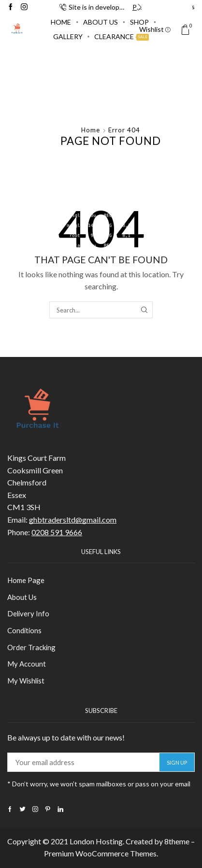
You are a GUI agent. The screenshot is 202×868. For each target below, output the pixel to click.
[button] (63, 7)
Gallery (68, 36)
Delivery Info (28, 613)
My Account (27, 664)
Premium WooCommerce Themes (100, 853)
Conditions (24, 630)
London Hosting (96, 841)
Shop (139, 22)
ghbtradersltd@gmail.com (73, 519)
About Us (101, 22)
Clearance (122, 36)
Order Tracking (31, 647)
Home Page (26, 580)
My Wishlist (26, 681)
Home (61, 22)
